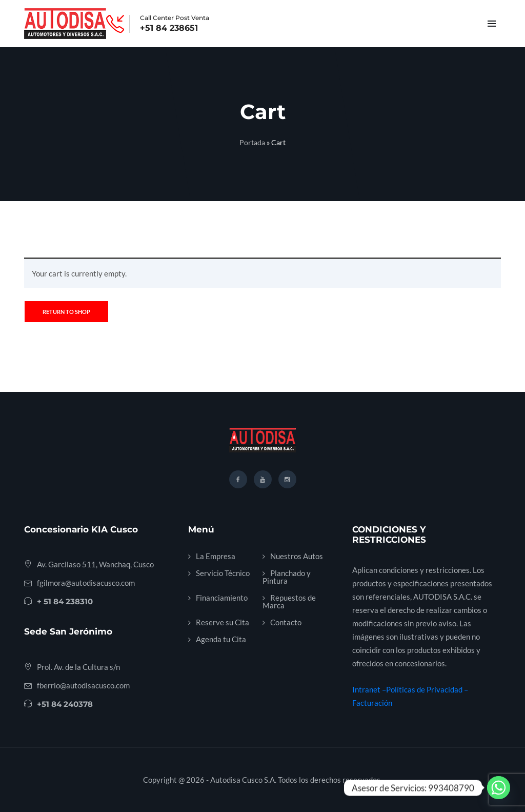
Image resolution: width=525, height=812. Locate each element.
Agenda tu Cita (221, 639)
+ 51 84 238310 (65, 601)
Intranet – (369, 689)
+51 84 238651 (169, 28)
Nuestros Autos (297, 556)
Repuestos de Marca (289, 601)
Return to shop (66, 312)
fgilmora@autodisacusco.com (86, 583)
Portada (252, 142)
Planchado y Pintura (287, 577)
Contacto (286, 622)
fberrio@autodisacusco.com (83, 685)
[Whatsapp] (499, 788)
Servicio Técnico (223, 573)
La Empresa (216, 556)
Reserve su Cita (223, 622)
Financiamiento (222, 598)
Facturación (372, 703)
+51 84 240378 (65, 704)
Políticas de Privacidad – (427, 689)
